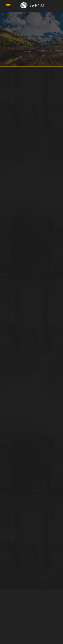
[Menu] (8, 6)
